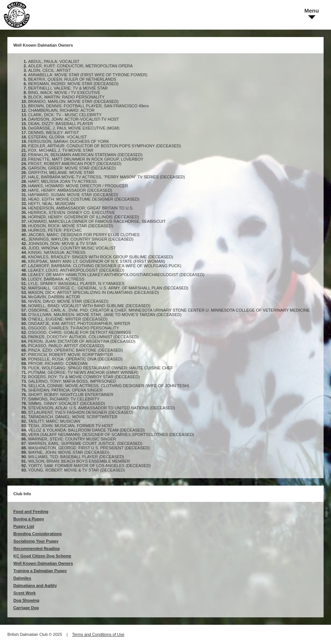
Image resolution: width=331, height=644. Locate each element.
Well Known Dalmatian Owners (43, 563)
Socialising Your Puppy (36, 541)
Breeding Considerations (38, 534)
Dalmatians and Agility (35, 586)
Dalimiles (22, 578)
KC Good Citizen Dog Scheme (42, 556)
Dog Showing (26, 600)
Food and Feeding (31, 511)
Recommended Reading (36, 549)
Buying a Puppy (29, 519)
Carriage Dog (26, 608)
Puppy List (24, 526)
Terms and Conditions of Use (98, 634)
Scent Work (24, 593)
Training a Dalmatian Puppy (40, 571)
